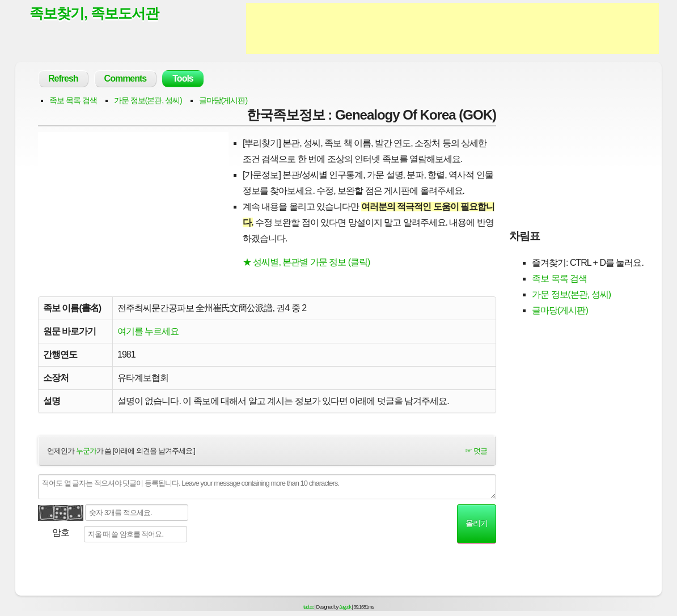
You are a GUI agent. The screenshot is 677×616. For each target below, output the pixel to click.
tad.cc (308, 607)
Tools (183, 78)
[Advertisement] (452, 28)
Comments (126, 78)
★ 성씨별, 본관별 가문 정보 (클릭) (306, 262)
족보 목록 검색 (73, 100)
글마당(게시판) (223, 100)
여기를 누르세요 (148, 331)
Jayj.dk (345, 607)
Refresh (63, 78)
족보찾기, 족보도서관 (94, 13)
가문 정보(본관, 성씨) (148, 100)
